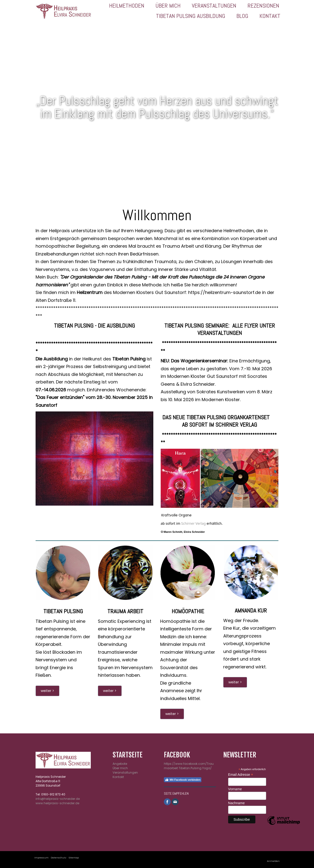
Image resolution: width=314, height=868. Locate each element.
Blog (242, 16)
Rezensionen (263, 6)
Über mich (168, 6)
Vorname (235, 789)
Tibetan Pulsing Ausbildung (191, 16)
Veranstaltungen (214, 6)
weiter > (47, 691)
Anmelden (273, 861)
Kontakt (270, 16)
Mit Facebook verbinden (183, 780)
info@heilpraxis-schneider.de (58, 799)
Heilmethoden (127, 6)
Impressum (41, 858)
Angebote (120, 764)
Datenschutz (59, 858)
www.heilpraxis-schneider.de (57, 803)
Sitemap (74, 858)
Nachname (236, 803)
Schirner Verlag (193, 523)
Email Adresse (241, 775)
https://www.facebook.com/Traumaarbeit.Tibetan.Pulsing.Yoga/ (189, 766)
